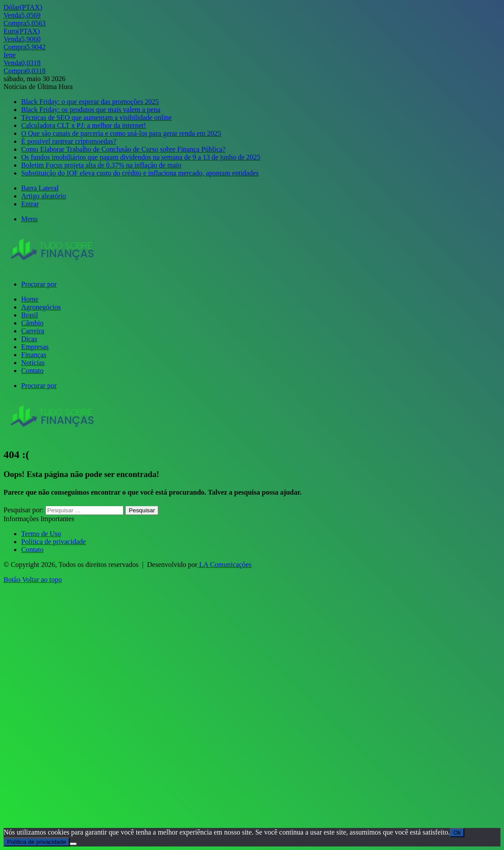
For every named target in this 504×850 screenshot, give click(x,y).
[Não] (73, 844)
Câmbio (32, 323)
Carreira (33, 331)
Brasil (30, 315)
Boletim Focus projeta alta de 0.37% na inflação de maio (101, 165)
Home (30, 299)
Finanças (34, 355)
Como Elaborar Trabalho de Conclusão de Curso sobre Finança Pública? (123, 149)
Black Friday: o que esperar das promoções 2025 (90, 102)
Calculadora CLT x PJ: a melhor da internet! (84, 125)
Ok (457, 833)
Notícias (33, 363)
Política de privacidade (54, 542)
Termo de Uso (41, 534)
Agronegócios (41, 307)
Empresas (35, 347)
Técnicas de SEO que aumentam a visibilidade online (97, 117)
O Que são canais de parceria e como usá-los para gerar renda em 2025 (121, 133)
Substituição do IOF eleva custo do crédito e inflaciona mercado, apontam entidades (140, 173)
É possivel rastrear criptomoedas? (69, 141)
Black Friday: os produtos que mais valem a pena (91, 110)
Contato (32, 371)
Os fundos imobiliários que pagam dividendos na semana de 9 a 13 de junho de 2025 (141, 157)
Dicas (29, 339)
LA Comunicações (225, 565)
